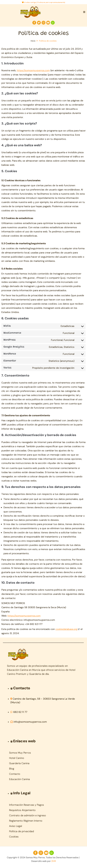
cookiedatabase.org (66, 629)
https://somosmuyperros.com (33, 70)
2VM (54, 861)
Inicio (33, 41)
